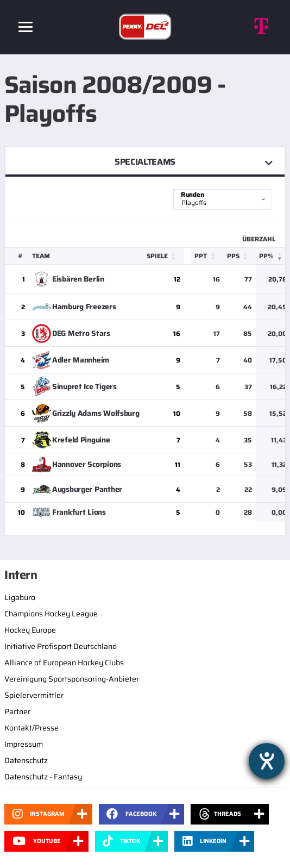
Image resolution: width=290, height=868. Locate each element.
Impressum (24, 744)
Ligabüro (20, 597)
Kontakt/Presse (31, 728)
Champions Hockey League (51, 614)
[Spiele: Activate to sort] (163, 256)
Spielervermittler (34, 695)
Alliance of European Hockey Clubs (64, 663)
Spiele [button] (157, 256)
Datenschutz (26, 760)
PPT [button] (201, 256)
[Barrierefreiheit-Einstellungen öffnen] (267, 761)
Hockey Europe (30, 630)
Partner (17, 711)
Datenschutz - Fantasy (43, 777)
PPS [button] (233, 256)
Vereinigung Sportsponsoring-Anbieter (72, 679)
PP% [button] (266, 256)
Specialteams (145, 162)
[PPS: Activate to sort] (239, 256)
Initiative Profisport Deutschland (61, 646)
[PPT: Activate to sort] (207, 256)
